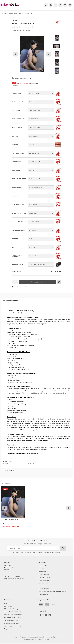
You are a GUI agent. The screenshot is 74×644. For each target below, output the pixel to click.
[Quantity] (15, 282)
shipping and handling (24, 636)
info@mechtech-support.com (16, 578)
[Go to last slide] (16, 54)
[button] (57, 38)
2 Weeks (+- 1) (27, 78)
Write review (28, 27)
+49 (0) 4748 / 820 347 (13, 576)
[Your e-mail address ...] (33, 548)
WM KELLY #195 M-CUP (10, 520)
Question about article (20, 287)
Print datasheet (9, 462)
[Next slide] (48, 54)
